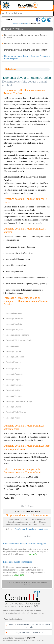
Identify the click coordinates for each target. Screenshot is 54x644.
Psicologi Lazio (13, 346)
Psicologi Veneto (13, 418)
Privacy (44, 583)
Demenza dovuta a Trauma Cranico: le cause (26, 44)
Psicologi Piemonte (14, 374)
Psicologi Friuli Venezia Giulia (19, 340)
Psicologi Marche (13, 362)
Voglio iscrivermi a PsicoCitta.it (29, 632)
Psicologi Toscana (14, 396)
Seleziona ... (12, 69)
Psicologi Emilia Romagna (17, 335)
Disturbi (21, 23)
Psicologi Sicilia (13, 390)
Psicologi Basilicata (14, 318)
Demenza (27, 23)
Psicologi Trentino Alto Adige (19, 401)
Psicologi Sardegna (14, 385)
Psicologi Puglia (13, 379)
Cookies (27, 585)
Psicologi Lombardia (15, 357)
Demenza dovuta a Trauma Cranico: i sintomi (26, 50)
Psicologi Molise (13, 368)
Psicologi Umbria (13, 407)
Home (15, 23)
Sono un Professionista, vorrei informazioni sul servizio (29, 626)
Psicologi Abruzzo (14, 313)
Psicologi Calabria (14, 324)
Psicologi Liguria (13, 351)
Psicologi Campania (14, 329)
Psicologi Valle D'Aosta (16, 412)
